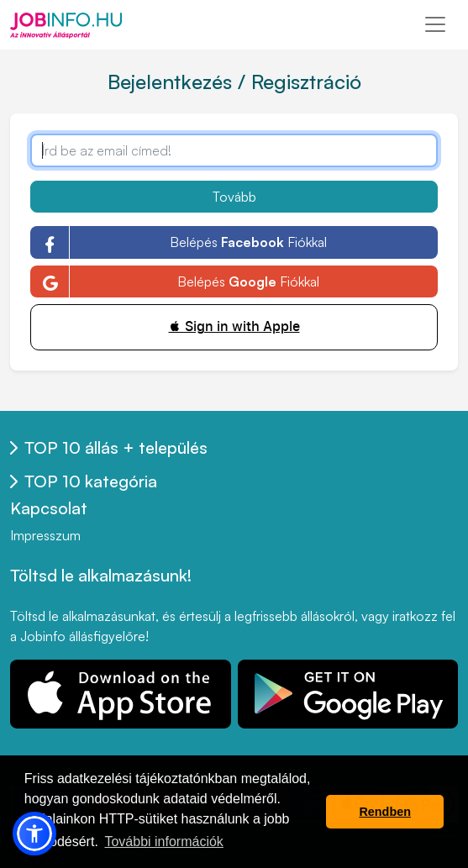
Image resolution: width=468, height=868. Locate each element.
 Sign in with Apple (234, 326)
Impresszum (45, 535)
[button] (34, 834)
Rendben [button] (385, 812)
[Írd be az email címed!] (234, 150)
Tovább (234, 197)
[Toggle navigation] (435, 24)
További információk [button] (163, 842)
